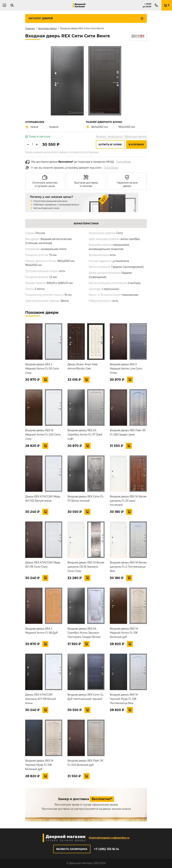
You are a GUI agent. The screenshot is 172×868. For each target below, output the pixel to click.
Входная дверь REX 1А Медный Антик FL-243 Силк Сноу (43, 435)
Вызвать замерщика (109, 137)
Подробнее (123, 162)
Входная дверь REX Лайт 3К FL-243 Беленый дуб (85, 763)
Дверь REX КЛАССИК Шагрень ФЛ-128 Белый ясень (41, 699)
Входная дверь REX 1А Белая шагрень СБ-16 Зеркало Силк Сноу (86, 567)
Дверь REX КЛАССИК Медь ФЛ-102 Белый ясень (43, 499)
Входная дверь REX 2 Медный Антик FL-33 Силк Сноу (42, 369)
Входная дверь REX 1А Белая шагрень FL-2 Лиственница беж (128, 567)
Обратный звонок (135, 137)
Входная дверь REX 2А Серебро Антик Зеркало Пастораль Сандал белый (84, 633)
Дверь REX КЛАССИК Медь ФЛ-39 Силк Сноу (43, 565)
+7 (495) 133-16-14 (106, 849)
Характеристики (86, 224)
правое (51, 127)
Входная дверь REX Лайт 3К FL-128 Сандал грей (128, 432)
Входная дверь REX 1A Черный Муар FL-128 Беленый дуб (39, 765)
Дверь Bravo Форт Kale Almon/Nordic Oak (82, 366)
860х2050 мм (97, 127)
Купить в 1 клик (110, 144)
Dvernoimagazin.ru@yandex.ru (109, 838)
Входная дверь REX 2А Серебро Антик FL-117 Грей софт (85, 435)
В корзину (136, 144)
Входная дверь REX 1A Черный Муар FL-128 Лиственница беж (124, 699)
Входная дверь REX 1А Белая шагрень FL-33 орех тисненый (128, 501)
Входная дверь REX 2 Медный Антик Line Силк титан (126, 369)
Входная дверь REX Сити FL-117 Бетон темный (86, 499)
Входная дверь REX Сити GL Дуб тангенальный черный (86, 697)
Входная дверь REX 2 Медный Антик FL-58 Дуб (41, 631)
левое (32, 127)
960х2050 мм (124, 127)
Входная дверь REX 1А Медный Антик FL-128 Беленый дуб (124, 633)
